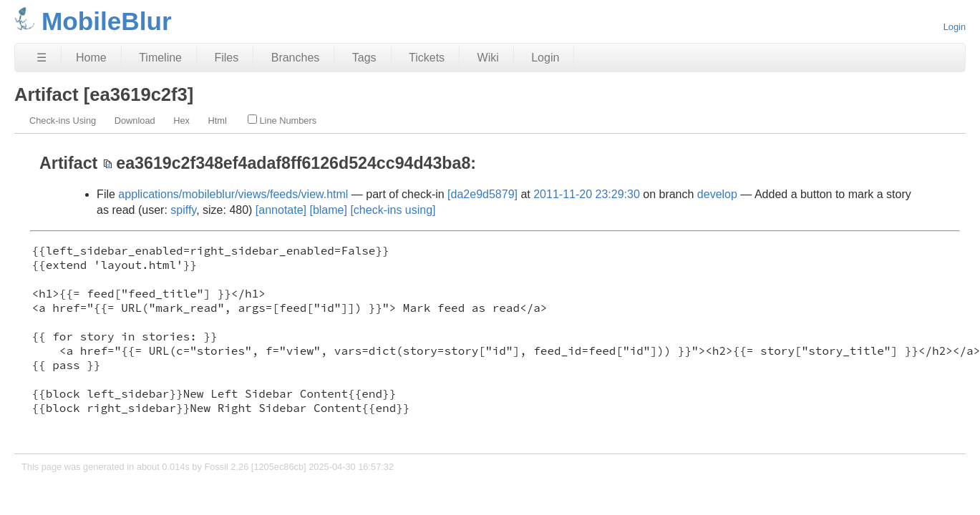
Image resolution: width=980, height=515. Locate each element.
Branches (296, 58)
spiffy (183, 210)
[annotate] (281, 210)
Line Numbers (282, 120)
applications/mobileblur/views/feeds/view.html (233, 194)
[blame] (328, 210)
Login (955, 27)
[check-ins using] (393, 210)
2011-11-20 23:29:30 (587, 194)
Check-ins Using (63, 121)
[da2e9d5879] (482, 194)
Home (91, 58)
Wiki (488, 58)
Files (226, 58)
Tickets (427, 58)
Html (218, 121)
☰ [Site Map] (42, 58)
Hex (181, 121)
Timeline (160, 58)
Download (135, 121)
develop (717, 194)
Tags (364, 58)
